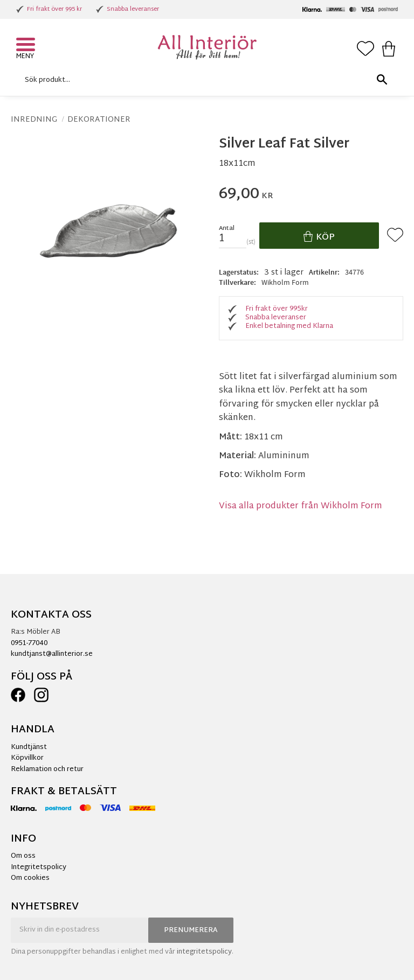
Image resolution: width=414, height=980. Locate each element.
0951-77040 (29, 643)
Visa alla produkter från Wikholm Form (301, 506)
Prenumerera (191, 930)
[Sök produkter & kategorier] (204, 80)
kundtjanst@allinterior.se (52, 654)
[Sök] (382, 80)
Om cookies (30, 878)
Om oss (23, 856)
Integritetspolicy (39, 867)
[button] (27, 46)
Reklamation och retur (47, 769)
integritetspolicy (204, 952)
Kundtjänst (29, 747)
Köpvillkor (27, 758)
